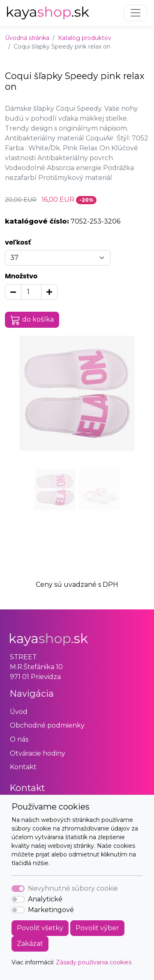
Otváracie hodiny (38, 753)
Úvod (19, 712)
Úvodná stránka (27, 38)
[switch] (18, 899)
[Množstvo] (31, 292)
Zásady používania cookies (94, 962)
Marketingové (51, 910)
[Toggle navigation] (136, 13)
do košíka (32, 320)
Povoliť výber (97, 928)
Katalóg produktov (85, 38)
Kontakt (23, 767)
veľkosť (18, 242)
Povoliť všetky (40, 928)
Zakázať (30, 944)
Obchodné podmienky (47, 725)
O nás (19, 739)
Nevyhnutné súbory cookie (73, 888)
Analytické (45, 899)
